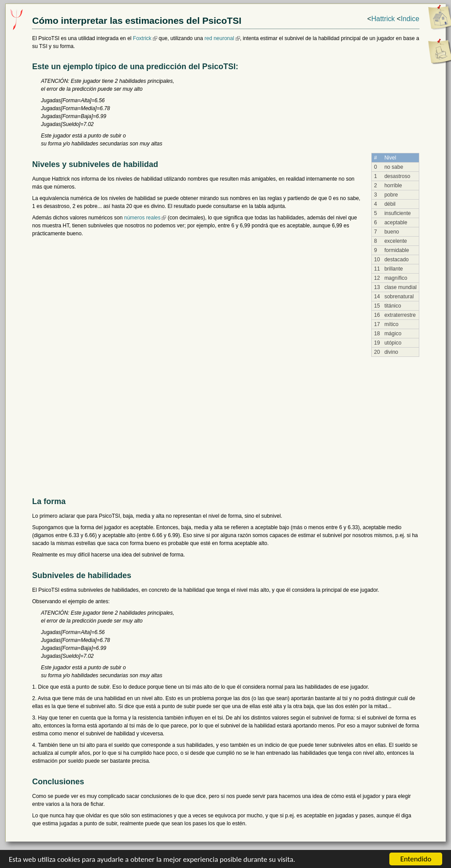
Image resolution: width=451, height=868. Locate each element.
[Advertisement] (226, 423)
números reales (142, 218)
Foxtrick (142, 38)
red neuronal (219, 38)
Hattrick (383, 19)
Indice (410, 19)
